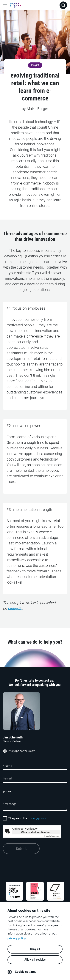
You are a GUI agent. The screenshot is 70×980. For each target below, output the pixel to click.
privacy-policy (37, 818)
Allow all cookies (35, 960)
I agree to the (27, 818)
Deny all (35, 949)
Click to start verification (36, 832)
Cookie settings (26, 972)
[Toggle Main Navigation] (5, 5)
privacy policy (17, 938)
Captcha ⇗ (52, 836)
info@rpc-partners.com (19, 751)
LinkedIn (15, 608)
